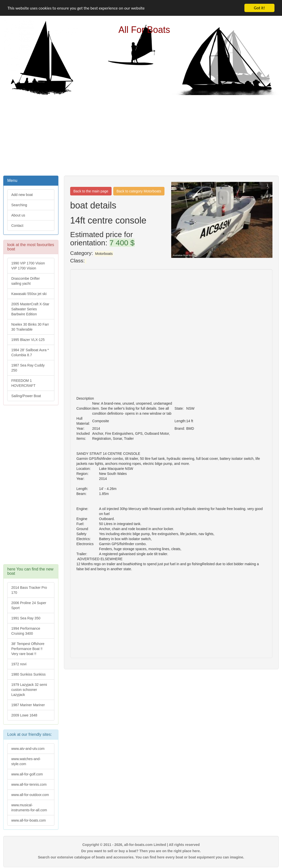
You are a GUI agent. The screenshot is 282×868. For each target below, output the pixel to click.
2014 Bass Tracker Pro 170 (29, 590)
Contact (17, 226)
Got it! (259, 8)
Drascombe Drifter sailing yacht (26, 281)
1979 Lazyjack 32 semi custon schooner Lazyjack (29, 690)
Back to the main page (91, 191)
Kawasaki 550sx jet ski (29, 294)
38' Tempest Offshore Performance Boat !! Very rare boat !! (28, 649)
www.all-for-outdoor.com (30, 795)
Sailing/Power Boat (26, 396)
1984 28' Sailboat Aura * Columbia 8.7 (30, 352)
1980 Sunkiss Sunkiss (28, 674)
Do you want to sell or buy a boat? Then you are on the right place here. (141, 851)
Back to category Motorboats (139, 191)
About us (18, 215)
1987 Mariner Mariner (28, 705)
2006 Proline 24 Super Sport (29, 605)
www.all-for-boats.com (29, 820)
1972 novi (19, 664)
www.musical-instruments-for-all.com (29, 808)
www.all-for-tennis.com (29, 784)
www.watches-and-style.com (26, 761)
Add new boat (22, 195)
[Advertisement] (141, 135)
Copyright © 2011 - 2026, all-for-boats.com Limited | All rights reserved (141, 845)
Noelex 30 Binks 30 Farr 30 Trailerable (30, 327)
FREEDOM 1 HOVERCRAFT (23, 383)
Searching (19, 205)
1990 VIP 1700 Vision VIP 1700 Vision (28, 266)
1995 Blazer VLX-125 (28, 340)
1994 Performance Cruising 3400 (26, 631)
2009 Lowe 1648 (24, 715)
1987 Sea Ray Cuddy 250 (28, 368)
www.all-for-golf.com (27, 774)
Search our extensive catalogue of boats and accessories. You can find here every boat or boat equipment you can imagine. (141, 857)
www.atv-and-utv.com (28, 749)
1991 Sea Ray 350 (26, 618)
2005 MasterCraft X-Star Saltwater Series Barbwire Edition (30, 309)
